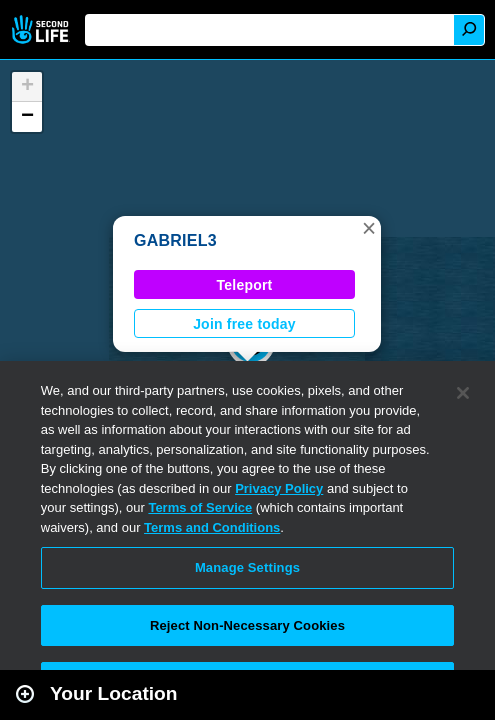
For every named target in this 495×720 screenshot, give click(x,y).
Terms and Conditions (212, 527)
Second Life (42, 29)
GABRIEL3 (175, 240)
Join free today (244, 324)
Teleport (245, 285)
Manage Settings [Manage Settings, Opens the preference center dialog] (247, 567)
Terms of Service (200, 507)
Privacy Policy (279, 488)
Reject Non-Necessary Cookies (247, 625)
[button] (369, 228)
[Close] (463, 393)
